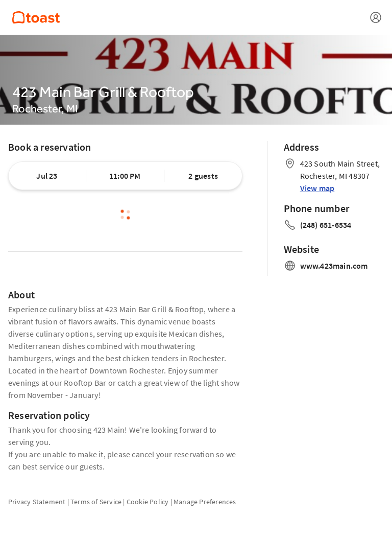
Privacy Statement (37, 502)
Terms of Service (96, 502)
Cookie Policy (148, 502)
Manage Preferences (205, 502)
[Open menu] (376, 17)
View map (317, 188)
